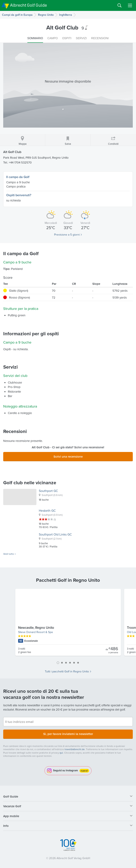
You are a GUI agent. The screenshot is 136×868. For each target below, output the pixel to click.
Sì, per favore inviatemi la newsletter (68, 734)
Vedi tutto (9, 554)
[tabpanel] (68, 624)
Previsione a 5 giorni (67, 235)
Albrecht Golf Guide (28, 5)
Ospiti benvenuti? (19, 195)
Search (120, 5)
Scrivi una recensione (68, 457)
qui (61, 753)
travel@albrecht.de (75, 749)
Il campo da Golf (18, 177)
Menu (130, 5)
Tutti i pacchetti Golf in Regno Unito (67, 671)
